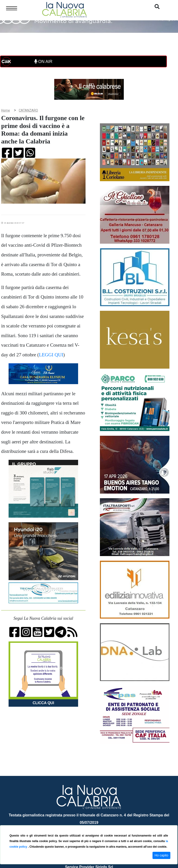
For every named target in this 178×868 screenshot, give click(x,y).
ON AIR (43, 62)
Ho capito (161, 855)
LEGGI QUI (51, 355)
